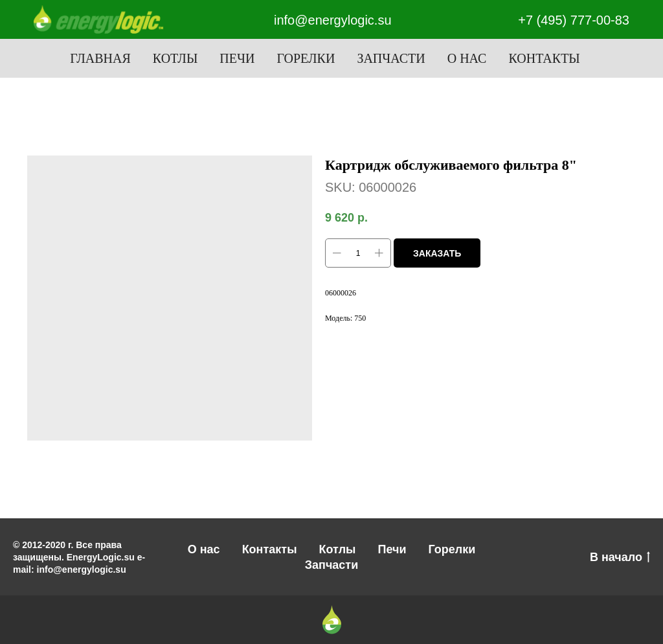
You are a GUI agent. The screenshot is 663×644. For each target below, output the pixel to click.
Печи (237, 58)
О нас (467, 58)
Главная (100, 58)
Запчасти (391, 58)
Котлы (175, 58)
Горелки (306, 58)
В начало (620, 558)
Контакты (544, 58)
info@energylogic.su (333, 20)
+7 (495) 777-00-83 (574, 20)
